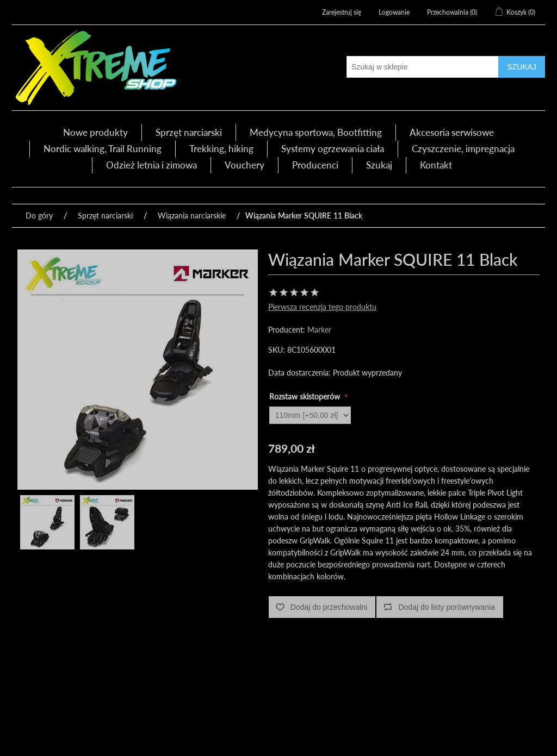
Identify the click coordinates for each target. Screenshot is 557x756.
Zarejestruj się (342, 12)
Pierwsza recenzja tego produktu (322, 307)
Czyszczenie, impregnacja (463, 149)
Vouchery (245, 165)
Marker (319, 330)
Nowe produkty (95, 132)
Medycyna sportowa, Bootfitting (316, 132)
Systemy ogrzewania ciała (333, 149)
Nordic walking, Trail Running (103, 149)
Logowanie (394, 12)
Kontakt (436, 165)
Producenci (315, 165)
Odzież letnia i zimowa (151, 165)
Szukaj (379, 165)
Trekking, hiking (221, 149)
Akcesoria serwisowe (452, 132)
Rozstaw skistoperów (306, 396)
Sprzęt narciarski (189, 132)
